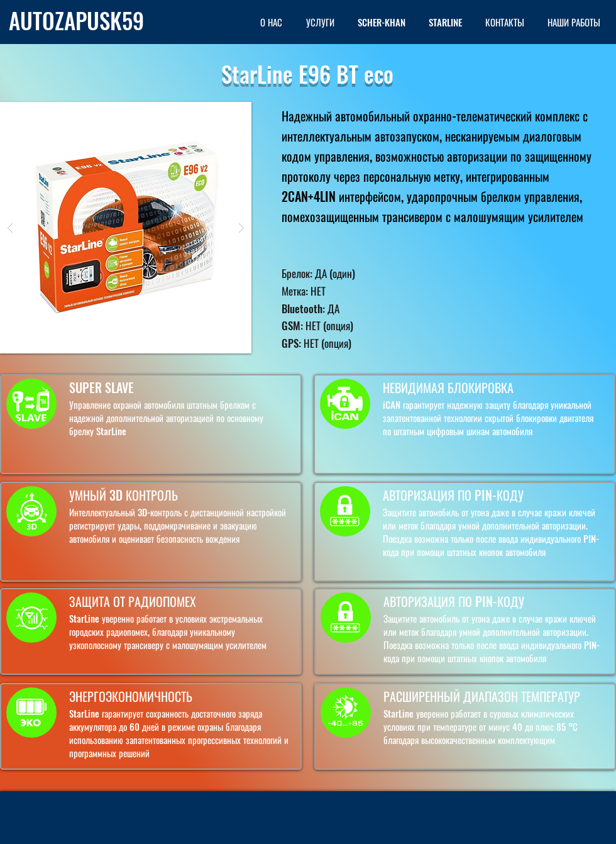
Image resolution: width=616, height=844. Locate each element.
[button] (126, 228)
